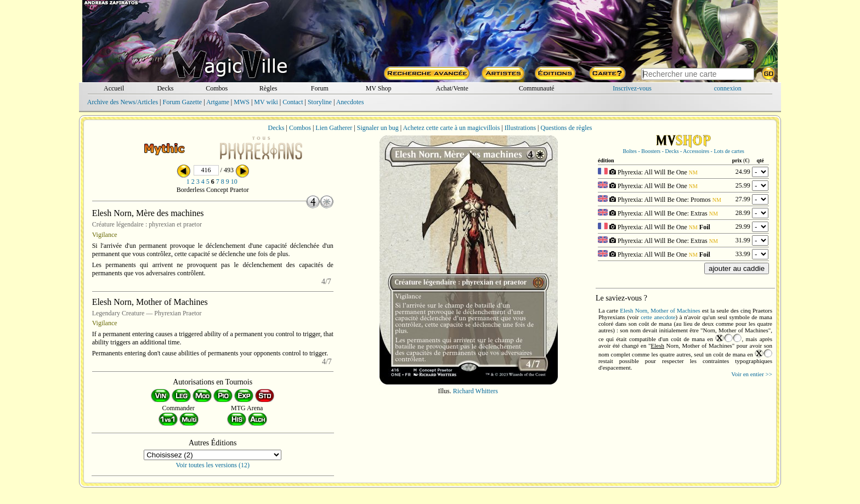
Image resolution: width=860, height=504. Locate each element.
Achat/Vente (452, 88)
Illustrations (520, 128)
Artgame (218, 102)
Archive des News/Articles (123, 102)
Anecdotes (350, 102)
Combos (217, 88)
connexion (728, 88)
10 (234, 182)
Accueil (114, 88)
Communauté (537, 88)
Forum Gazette (182, 102)
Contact (293, 102)
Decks (165, 88)
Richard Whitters (476, 391)
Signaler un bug (378, 128)
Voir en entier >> (752, 374)
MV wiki (266, 102)
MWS (242, 102)
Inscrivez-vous (632, 88)
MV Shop (379, 88)
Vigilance (105, 235)
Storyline (320, 102)
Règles (268, 88)
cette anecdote (658, 317)
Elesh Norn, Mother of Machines (660, 310)
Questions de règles (567, 128)
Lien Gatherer (334, 128)
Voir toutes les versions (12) (213, 465)
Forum (320, 88)
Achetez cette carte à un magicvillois (451, 128)
